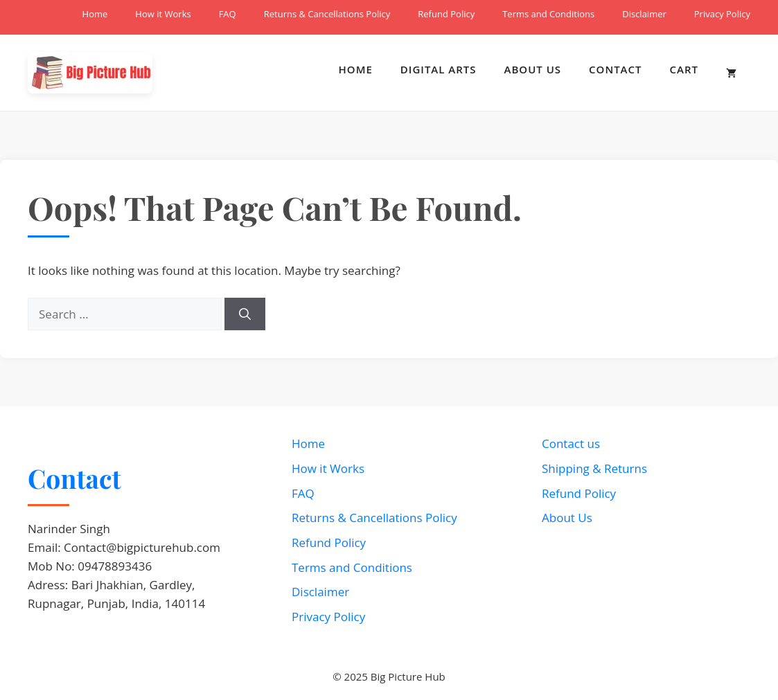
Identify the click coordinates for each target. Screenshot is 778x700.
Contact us (571, 443)
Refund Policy (446, 14)
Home (95, 14)
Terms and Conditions (548, 14)
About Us (533, 69)
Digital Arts (439, 69)
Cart (684, 69)
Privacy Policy (722, 14)
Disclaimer (644, 14)
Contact (615, 69)
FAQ (228, 14)
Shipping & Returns (594, 468)
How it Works (163, 14)
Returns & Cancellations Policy (327, 14)
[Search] (245, 314)
